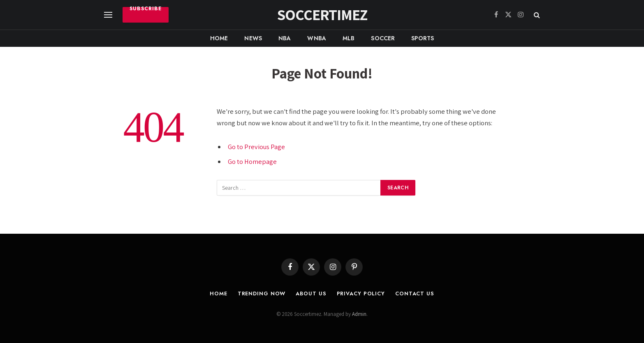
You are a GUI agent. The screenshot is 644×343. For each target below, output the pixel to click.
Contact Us (416, 294)
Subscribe (146, 10)
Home (219, 38)
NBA (285, 38)
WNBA (317, 38)
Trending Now (262, 294)
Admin (359, 314)
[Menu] (108, 15)
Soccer (383, 38)
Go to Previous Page (257, 147)
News (253, 38)
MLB (349, 38)
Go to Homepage (252, 161)
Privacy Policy (361, 294)
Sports (423, 38)
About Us (312, 294)
